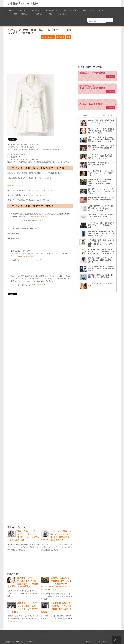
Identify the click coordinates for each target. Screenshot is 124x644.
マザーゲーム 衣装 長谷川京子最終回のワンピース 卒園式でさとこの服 (101, 225)
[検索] (97, 21)
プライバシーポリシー (102, 642)
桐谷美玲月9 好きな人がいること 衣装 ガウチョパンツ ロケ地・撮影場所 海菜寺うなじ (102, 234)
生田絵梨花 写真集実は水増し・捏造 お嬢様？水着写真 (101, 164)
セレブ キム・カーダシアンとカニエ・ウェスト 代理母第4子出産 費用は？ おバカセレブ (101, 156)
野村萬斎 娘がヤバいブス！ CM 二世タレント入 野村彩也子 (102, 276)
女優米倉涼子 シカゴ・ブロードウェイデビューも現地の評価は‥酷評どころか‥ (101, 148)
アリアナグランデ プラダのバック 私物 (102, 284)
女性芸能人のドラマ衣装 (22, 4)
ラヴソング (60, 37)
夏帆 (68, 37)
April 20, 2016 (37, 260)
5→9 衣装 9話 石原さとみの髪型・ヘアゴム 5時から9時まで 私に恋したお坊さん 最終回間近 (101, 252)
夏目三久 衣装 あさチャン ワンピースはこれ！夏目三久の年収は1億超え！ (101, 260)
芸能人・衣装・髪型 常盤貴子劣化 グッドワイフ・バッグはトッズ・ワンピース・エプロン (102, 122)
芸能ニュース (26, 14)
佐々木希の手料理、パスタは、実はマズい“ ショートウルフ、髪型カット (101, 173)
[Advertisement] (40, 57)
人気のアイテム (107, 115)
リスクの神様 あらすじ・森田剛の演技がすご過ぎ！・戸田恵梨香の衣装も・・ (101, 268)
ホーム (10, 11)
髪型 (92, 11)
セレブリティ (61, 14)
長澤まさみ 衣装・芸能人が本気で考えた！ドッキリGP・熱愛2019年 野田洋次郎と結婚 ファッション (102, 139)
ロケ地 (83, 11)
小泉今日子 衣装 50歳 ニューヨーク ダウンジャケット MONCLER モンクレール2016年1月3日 (101, 243)
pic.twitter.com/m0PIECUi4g (37, 216)
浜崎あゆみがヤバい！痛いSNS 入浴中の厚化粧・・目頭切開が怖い (101, 199)
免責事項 (89, 642)
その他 (101, 11)
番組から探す (36, 11)
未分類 (49, 14)
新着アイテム (87, 115)
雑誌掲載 (39, 14)
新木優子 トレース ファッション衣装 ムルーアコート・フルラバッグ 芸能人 (102, 191)
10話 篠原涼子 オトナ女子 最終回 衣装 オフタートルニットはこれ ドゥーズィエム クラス (101, 208)
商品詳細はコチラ (14, 185)
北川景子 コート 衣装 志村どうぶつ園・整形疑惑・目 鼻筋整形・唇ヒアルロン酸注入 (101, 131)
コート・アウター (48, 37)
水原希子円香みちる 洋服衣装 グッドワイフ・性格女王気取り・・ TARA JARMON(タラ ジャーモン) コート (101, 183)
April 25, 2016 (37, 220)
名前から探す (22, 11)
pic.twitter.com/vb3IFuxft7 (25, 256)
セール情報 (13, 14)
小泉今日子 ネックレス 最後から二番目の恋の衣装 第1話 (101, 216)
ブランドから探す (70, 11)
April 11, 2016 (40, 285)
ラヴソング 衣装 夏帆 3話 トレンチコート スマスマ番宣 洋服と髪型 (39, 31)
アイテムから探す (52, 11)
